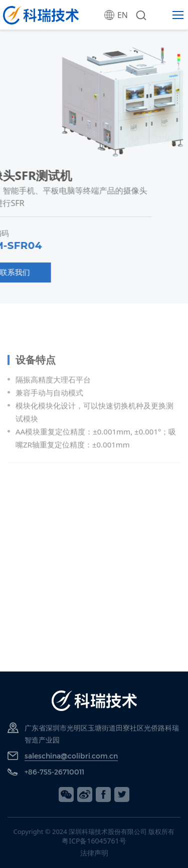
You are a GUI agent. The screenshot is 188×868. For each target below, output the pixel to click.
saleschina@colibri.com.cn (71, 756)
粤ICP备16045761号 (94, 841)
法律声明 (94, 853)
